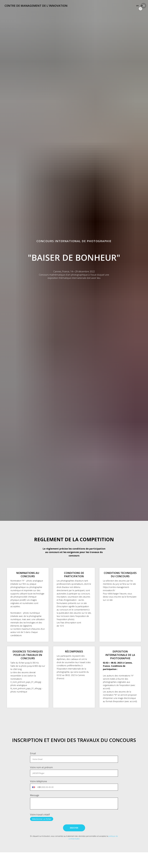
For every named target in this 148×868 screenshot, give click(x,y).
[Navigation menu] (143, 6)
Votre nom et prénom (41, 767)
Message (35, 795)
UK (138, 6)
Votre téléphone (39, 781)
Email (33, 753)
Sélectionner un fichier (42, 819)
